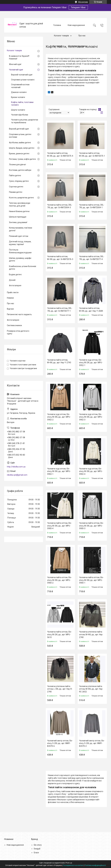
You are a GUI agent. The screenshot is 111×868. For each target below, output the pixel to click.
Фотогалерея (15, 285)
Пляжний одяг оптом (19, 236)
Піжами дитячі (16, 192)
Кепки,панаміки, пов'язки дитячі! (21, 229)
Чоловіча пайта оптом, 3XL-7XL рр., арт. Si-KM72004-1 (92, 206)
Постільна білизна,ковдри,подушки (20, 251)
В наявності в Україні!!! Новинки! (19, 57)
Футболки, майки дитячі (20, 143)
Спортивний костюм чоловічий (20, 86)
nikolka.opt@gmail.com (17, 475)
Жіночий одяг (15, 64)
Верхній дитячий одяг (19, 129)
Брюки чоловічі (18, 97)
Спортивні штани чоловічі (23, 80)
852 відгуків (83, 2)
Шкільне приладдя (18, 217)
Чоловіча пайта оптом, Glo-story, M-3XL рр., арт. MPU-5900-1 (91, 580)
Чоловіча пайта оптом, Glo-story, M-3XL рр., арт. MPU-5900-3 (91, 526)
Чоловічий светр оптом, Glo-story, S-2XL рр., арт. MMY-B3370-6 (60, 743)
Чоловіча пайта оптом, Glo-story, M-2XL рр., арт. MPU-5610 (59, 634)
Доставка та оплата (77, 46)
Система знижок (14, 325)
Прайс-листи (13, 292)
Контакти (57, 46)
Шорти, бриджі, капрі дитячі (22, 148)
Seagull (37, 849)
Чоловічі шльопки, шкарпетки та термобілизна (25, 121)
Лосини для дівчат (18, 165)
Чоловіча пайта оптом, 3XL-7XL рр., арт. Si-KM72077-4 (92, 258)
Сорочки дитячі (16, 187)
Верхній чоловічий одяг (22, 75)
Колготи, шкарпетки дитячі (21, 198)
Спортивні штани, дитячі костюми (20, 136)
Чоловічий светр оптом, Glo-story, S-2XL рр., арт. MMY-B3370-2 (92, 743)
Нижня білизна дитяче (19, 211)
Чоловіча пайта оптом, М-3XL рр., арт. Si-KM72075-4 (60, 154)
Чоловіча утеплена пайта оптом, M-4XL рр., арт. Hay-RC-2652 (91, 689)
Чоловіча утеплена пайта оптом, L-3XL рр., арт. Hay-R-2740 (60, 689)
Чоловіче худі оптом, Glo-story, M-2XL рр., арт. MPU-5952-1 (91, 363)
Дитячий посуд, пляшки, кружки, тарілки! (20, 243)
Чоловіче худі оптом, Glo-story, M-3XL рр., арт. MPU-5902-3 (91, 417)
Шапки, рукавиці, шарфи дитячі (20, 259)
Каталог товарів (61, 36)
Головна (57, 25)
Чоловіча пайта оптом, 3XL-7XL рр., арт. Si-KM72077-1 (60, 310)
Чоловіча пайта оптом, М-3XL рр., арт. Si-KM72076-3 (60, 258)
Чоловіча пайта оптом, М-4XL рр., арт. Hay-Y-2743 (59, 361)
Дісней (12, 280)
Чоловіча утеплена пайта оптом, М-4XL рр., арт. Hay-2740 (91, 634)
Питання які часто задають (19, 314)
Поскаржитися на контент (73, 865)
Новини (10, 298)
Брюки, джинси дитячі (19, 154)
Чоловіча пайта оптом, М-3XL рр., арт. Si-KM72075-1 (92, 154)
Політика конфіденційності (95, 865)
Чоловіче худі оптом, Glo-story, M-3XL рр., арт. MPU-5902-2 (59, 417)
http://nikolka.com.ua (16, 467)
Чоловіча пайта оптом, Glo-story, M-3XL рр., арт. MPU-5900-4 (59, 526)
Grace (36, 853)
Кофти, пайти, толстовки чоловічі (22, 104)
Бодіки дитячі (15, 275)
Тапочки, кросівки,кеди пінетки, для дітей (20, 204)
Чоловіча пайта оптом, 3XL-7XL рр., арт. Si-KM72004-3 (60, 206)
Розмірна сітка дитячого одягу (18, 332)
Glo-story (38, 845)
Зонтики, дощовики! (18, 222)
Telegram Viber (78, 7)
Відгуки (10, 309)
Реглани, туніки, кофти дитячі (22, 159)
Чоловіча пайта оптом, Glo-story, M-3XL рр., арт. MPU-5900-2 (59, 580)
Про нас (82, 36)
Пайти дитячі (15, 175)
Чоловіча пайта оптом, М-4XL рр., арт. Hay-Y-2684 (91, 310)
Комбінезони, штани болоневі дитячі (23, 268)
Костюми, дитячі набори (20, 170)
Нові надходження (76, 25)
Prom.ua (69, 863)
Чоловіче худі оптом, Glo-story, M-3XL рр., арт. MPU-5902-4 (91, 471)
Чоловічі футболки (20, 115)
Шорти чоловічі (18, 110)
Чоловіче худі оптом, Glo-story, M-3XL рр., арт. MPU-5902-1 (59, 471)
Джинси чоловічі (19, 92)
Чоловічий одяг (16, 70)
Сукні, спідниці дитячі (19, 181)
